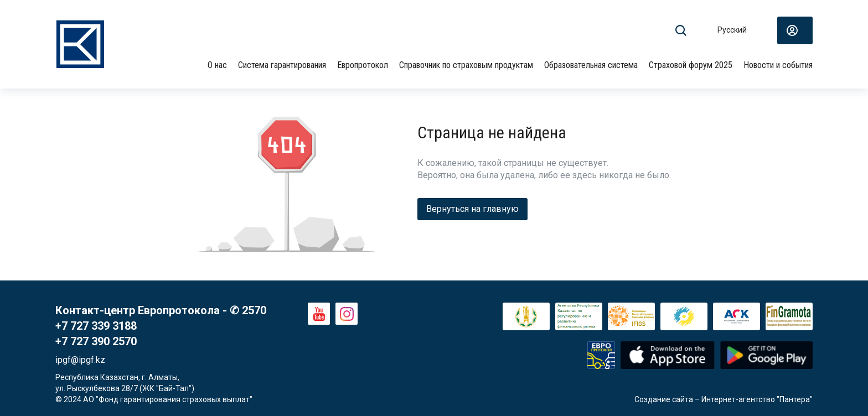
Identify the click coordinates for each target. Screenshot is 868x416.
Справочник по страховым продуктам (466, 65)
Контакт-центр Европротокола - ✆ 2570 (161, 310)
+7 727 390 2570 (96, 341)
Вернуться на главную (472, 209)
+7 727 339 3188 (96, 326)
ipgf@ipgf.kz (80, 360)
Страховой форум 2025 (691, 65)
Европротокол (363, 65)
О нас (217, 65)
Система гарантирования (282, 65)
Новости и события (778, 65)
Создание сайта (664, 399)
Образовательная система (591, 65)
